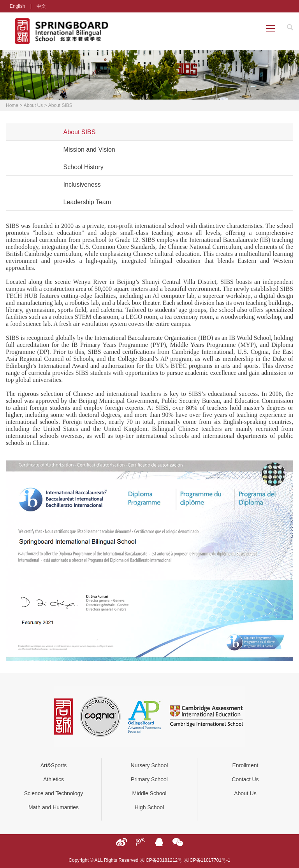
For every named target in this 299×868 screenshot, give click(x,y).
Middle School (149, 793)
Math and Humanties (54, 807)
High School (149, 807)
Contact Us (245, 779)
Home (12, 105)
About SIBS (60, 105)
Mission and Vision (89, 150)
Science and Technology (54, 793)
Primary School (149, 779)
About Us (33, 105)
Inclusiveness (82, 185)
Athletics (54, 779)
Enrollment (245, 765)
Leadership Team (87, 202)
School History (84, 167)
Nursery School (149, 765)
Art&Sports (54, 765)
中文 (41, 6)
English (17, 6)
